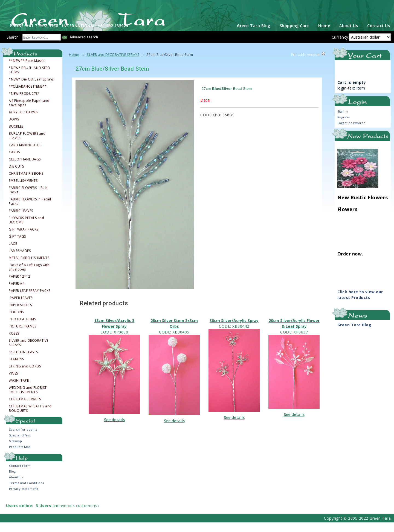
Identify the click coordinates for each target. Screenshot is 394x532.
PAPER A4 (17, 294)
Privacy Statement (24, 498)
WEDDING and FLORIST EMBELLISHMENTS (28, 400)
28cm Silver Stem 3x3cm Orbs (174, 333)
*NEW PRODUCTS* (24, 103)
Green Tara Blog (254, 35)
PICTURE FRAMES (22, 336)
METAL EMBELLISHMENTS (29, 268)
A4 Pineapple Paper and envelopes (29, 113)
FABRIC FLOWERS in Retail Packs (30, 211)
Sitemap (16, 451)
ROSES (14, 343)
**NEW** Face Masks (27, 71)
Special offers (20, 445)
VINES (13, 383)
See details (114, 429)
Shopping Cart (294, 35)
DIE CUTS (16, 176)
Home (324, 35)
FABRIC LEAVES (21, 221)
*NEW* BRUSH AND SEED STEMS (29, 80)
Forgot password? (351, 133)
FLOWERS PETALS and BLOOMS (26, 230)
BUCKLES (16, 136)
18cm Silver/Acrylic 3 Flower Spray (114, 333)
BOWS (14, 129)
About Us (349, 35)
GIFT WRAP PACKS (24, 239)
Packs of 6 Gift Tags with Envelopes (29, 277)
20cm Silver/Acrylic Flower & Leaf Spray (294, 333)
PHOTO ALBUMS (22, 329)
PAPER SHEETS (20, 315)
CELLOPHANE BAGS (25, 169)
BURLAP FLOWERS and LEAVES (27, 146)
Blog (12, 481)
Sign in (343, 121)
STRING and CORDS (25, 376)
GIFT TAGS (17, 246)
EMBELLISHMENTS (23, 191)
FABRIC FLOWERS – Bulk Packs (28, 200)
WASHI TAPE (19, 390)
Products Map (20, 457)
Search (13, 47)
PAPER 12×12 (20, 286)
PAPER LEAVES (21, 308)
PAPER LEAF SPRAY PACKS (30, 301)
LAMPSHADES (20, 261)
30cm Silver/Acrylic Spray (234, 330)
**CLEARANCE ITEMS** (28, 96)
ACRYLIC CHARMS (23, 122)
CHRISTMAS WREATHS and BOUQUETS (30, 418)
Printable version (305, 64)
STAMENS (16, 369)
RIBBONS (16, 322)
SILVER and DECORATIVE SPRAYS (29, 353)
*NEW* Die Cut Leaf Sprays (31, 89)
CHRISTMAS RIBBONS (26, 183)
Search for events (23, 439)
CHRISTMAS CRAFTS (25, 409)
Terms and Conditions (27, 492)
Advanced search (84, 47)
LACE (13, 254)
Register (344, 127)
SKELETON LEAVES (23, 362)
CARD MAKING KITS (24, 155)
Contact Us (379, 35)
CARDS (14, 162)
